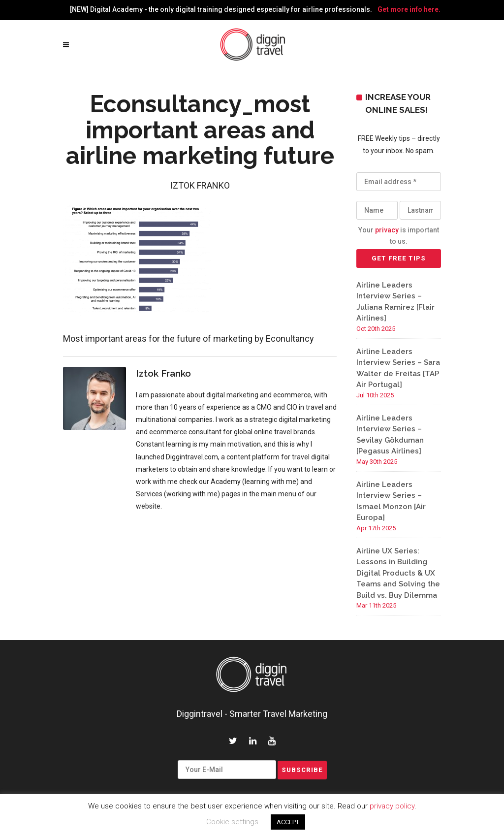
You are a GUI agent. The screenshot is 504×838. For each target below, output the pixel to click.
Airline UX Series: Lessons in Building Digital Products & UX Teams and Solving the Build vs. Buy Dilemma (398, 573)
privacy (387, 230)
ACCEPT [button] (288, 822)
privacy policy (392, 806)
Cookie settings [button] (232, 822)
